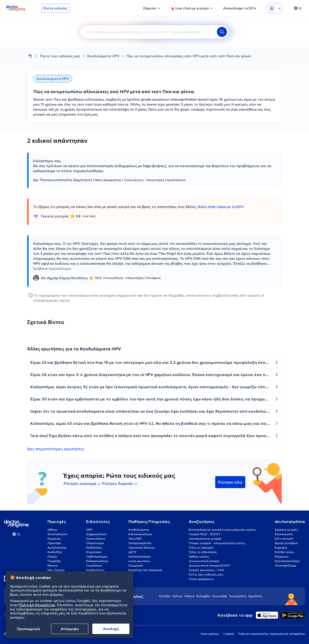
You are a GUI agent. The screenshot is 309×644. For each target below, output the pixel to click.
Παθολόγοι (94, 547)
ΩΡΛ (89, 530)
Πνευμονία (136, 565)
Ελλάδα (165, 596)
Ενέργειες (282, 556)
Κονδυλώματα (139, 530)
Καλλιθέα (55, 552)
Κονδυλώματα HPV (103, 56)
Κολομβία (204, 596)
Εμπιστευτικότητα (287, 561)
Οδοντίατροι (95, 543)
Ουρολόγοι (94, 565)
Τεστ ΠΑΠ (135, 539)
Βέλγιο (178, 596)
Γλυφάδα (54, 561)
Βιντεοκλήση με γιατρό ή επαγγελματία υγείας (222, 530)
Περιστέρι (54, 543)
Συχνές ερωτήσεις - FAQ (206, 570)
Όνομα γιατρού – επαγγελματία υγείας (217, 543)
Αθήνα (52, 530)
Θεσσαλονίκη (57, 534)
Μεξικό (189, 596)
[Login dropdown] (275, 8)
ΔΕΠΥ (132, 552)
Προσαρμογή (28, 629)
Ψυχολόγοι (94, 552)
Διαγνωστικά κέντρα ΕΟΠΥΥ (209, 565)
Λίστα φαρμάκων (201, 579)
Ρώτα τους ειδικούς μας (60, 56)
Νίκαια (53, 565)
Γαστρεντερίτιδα (140, 543)
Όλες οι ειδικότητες (203, 552)
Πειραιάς (54, 539)
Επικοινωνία (284, 534)
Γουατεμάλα (238, 596)
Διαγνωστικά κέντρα (204, 561)
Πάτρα (52, 556)
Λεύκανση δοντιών (142, 547)
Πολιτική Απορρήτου (37, 605)
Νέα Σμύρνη (56, 570)
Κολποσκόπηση (139, 556)
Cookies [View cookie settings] (229, 634)
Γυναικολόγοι (96, 539)
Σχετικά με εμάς (286, 530)
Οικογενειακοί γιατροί (205, 539)
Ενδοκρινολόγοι (97, 561)
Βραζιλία (255, 596)
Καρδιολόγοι (95, 570)
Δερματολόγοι (96, 534)
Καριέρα (281, 547)
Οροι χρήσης (210, 634)
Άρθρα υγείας (199, 556)
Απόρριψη (70, 629)
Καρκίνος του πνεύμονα (145, 570)
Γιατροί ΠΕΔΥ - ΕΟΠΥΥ (205, 534)
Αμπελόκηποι (57, 547)
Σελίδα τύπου (284, 552)
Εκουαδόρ (220, 596)
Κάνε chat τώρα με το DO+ (221, 207)
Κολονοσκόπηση (140, 534)
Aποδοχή (111, 629)
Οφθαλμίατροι (97, 556)
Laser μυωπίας (139, 561)
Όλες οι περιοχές (201, 547)
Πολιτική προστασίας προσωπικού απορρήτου (272, 634)
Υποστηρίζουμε (285, 565)
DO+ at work (284, 539)
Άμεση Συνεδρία (286, 543)
